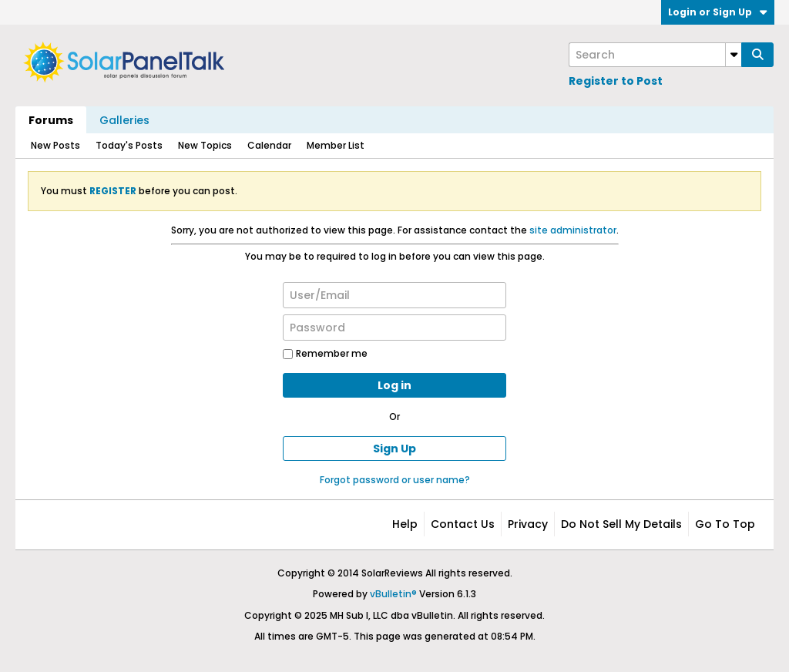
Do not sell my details (621, 524)
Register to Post (616, 81)
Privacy (528, 524)
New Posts (55, 145)
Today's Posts (129, 145)
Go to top (725, 524)
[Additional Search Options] (734, 55)
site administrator (573, 230)
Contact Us (463, 524)
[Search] (655, 55)
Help (405, 524)
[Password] (394, 328)
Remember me (325, 353)
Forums (51, 120)
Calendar (269, 145)
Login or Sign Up (718, 12)
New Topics (205, 145)
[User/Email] (394, 295)
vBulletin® (393, 594)
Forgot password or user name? (395, 480)
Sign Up (394, 449)
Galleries (124, 120)
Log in (394, 385)
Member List (336, 145)
